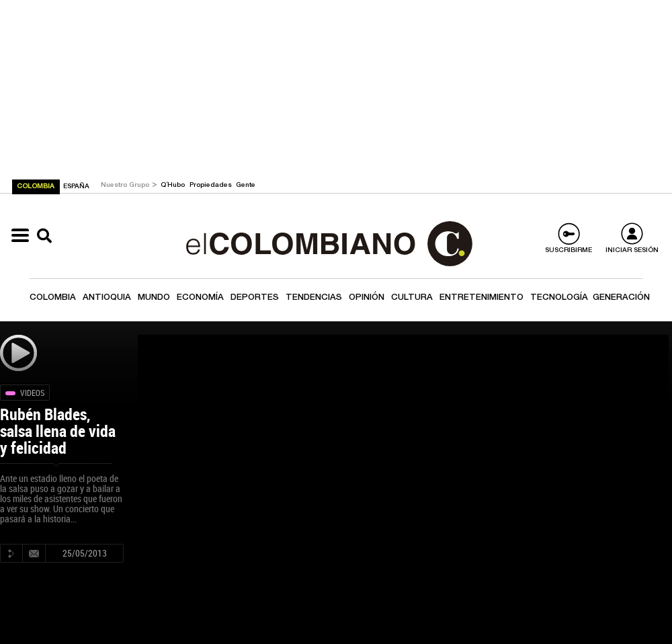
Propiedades (212, 186)
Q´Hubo (174, 186)
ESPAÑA (76, 187)
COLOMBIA (37, 187)
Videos (32, 393)
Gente (246, 186)
